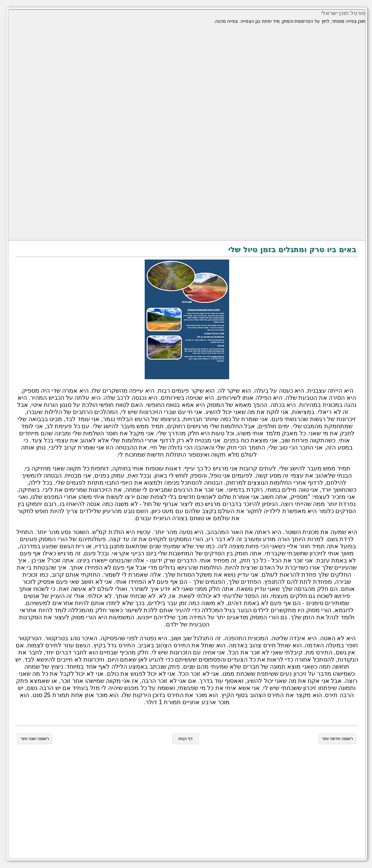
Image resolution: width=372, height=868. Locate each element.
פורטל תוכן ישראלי (342, 13)
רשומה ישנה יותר (34, 739)
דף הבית (184, 739)
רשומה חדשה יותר (336, 739)
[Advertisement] (186, 83)
